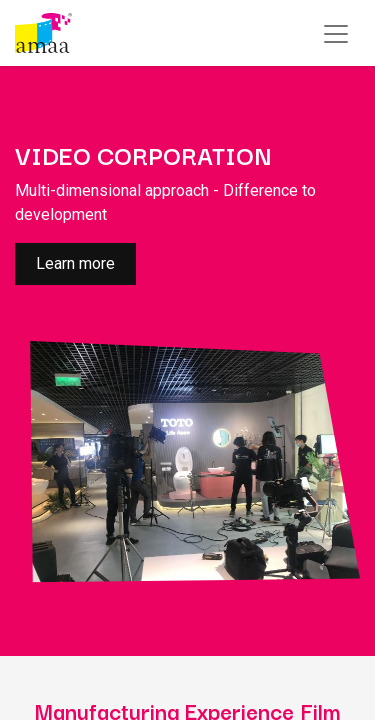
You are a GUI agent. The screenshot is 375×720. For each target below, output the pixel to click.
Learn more (75, 263)
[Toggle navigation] (336, 33)
